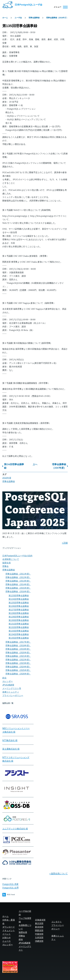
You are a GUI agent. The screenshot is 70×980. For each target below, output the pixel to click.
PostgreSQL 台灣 (10, 888)
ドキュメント (9, 931)
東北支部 (39, 923)
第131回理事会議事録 (19, 624)
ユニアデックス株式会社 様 (15, 829)
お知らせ (7, 938)
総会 (4, 678)
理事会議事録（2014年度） (18, 584)
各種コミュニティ (11, 692)
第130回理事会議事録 (19, 620)
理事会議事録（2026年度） (18, 674)
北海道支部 (40, 920)
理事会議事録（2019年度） (18, 649)
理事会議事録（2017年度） (59, 466)
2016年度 (7, 478)
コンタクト (57, 922)
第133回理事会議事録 (19, 631)
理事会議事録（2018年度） (18, 646)
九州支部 (39, 938)
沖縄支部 (39, 941)
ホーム (5, 18)
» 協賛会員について (59, 873)
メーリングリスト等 (12, 688)
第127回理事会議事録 (19, 610)
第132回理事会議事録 (19, 627)
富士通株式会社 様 (11, 749)
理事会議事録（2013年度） (18, 581)
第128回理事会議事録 (19, 613)
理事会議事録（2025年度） (18, 670)
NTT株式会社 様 (10, 740)
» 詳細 (65, 543)
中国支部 (39, 934)
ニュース (7, 941)
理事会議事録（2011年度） (18, 574)
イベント (7, 934)
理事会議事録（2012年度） (18, 577)
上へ (35, 464)
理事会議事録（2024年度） (18, 667)
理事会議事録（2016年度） (57, 18)
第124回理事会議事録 (19, 599)
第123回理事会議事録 (19, 596)
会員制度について (11, 559)
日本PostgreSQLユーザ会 (28, 5)
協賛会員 (7, 563)
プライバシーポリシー (13, 696)
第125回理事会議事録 (19, 603)
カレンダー (8, 681)
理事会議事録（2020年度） (18, 653)
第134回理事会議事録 (14, 466)
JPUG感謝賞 (8, 685)
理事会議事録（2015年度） (18, 588)
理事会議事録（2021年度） (18, 656)
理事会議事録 (34, 18)
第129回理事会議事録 (19, 617)
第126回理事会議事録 (19, 606)
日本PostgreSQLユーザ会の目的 (17, 556)
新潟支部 (39, 927)
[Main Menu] (60, 7)
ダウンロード (9, 927)
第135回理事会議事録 (19, 638)
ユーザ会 (18, 18)
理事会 (5, 566)
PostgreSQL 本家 (10, 884)
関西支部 (39, 931)
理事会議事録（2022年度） (18, 660)
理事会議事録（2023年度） (18, 663)
